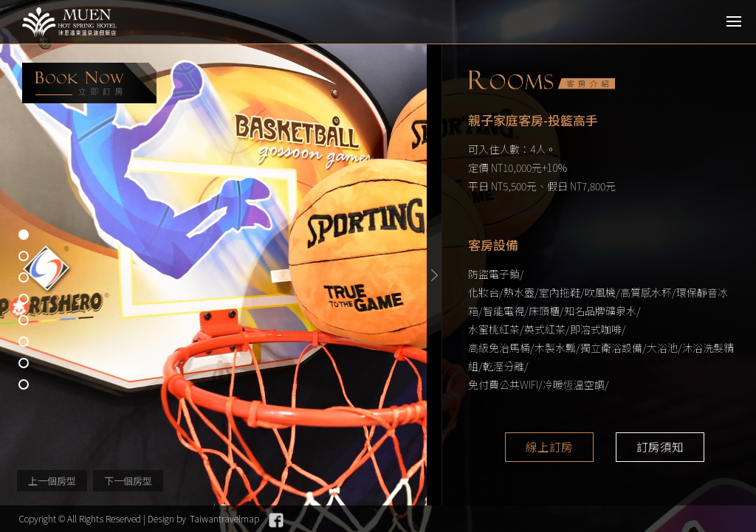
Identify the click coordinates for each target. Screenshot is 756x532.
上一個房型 (52, 481)
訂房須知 (660, 447)
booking (89, 83)
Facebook (276, 520)
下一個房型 (128, 481)
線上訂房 (549, 447)
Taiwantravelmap (224, 518)
